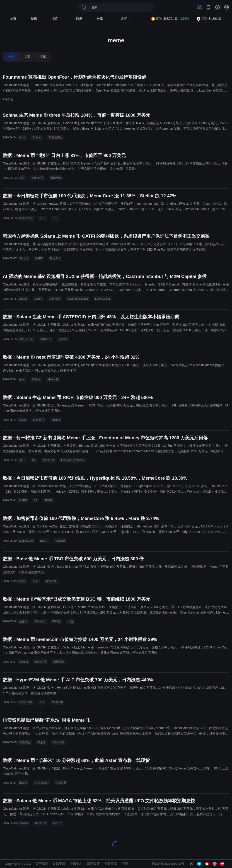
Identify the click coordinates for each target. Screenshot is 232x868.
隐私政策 (93, 864)
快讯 (34, 19)
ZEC (43, 218)
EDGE (48, 500)
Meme (38, 299)
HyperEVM (26, 702)
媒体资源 (59, 864)
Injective (60, 541)
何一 (22, 460)
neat (22, 380)
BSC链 (57, 621)
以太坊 (63, 339)
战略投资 (55, 299)
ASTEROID (26, 339)
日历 (79, 19)
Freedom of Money (73, 460)
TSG (36, 581)
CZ (34, 460)
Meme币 (40, 621)
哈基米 (23, 621)
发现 (126, 19)
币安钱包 (25, 742)
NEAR (44, 541)
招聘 (125, 864)
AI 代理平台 (56, 138)
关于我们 (42, 864)
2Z (36, 500)
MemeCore (26, 218)
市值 (70, 621)
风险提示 (111, 864)
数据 (102, 19)
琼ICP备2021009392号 (168, 864)
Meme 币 (37, 178)
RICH (23, 420)
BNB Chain (41, 783)
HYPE (23, 500)
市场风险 (59, 662)
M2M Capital (103, 299)
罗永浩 (41, 742)
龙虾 (22, 178)
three (22, 138)
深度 (57, 19)
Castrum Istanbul (78, 299)
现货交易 (61, 783)
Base (22, 581)
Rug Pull (55, 259)
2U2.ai (23, 299)
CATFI (39, 259)
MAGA (57, 823)
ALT (42, 702)
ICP (55, 218)
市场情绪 (56, 178)
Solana (37, 138)
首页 (13, 19)
